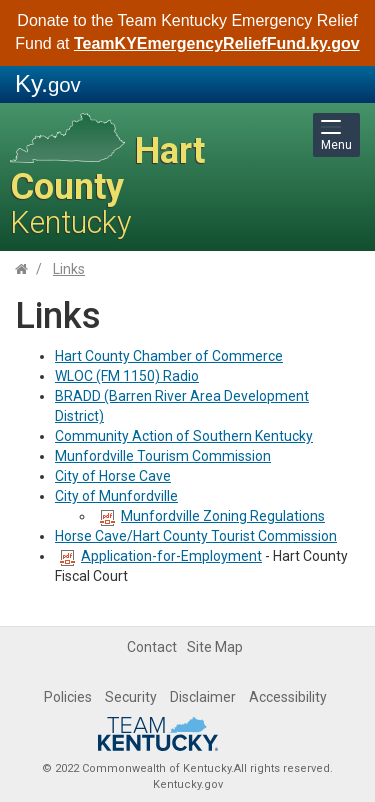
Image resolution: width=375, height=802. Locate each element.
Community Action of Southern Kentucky (184, 436)
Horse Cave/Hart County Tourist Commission (196, 536)
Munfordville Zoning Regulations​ (223, 516)
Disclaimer (203, 697)
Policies (68, 697)
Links (69, 269)
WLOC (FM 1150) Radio (127, 376)
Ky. (48, 83)
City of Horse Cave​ (113, 476)
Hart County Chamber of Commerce (169, 356)
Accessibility (288, 697)
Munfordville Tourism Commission (163, 456)
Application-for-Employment (161, 556)
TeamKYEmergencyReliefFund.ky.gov (217, 43)
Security (131, 697)
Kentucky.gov (188, 784)
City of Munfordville (116, 496)
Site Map (215, 647)
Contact (152, 647)
